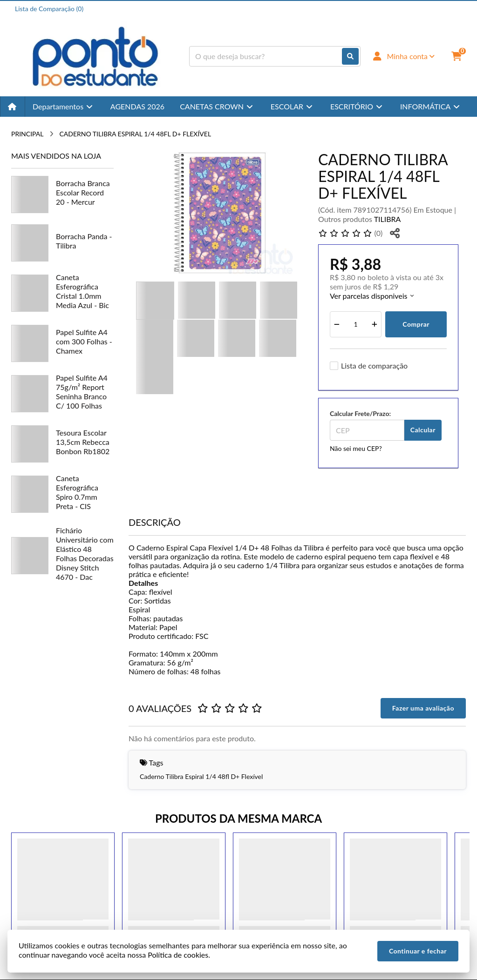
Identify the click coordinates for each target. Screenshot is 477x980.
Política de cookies (178, 955)
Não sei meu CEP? (356, 448)
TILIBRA (388, 219)
